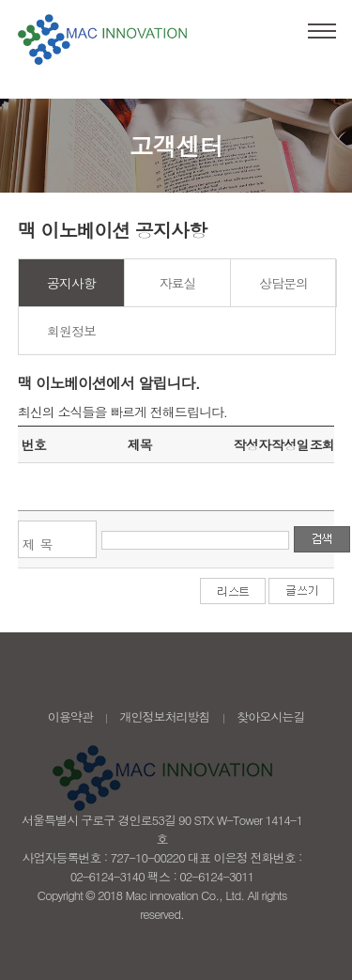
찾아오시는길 (270, 716)
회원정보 (71, 331)
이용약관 (70, 716)
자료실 (178, 283)
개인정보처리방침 (165, 716)
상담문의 (283, 283)
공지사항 (71, 283)
